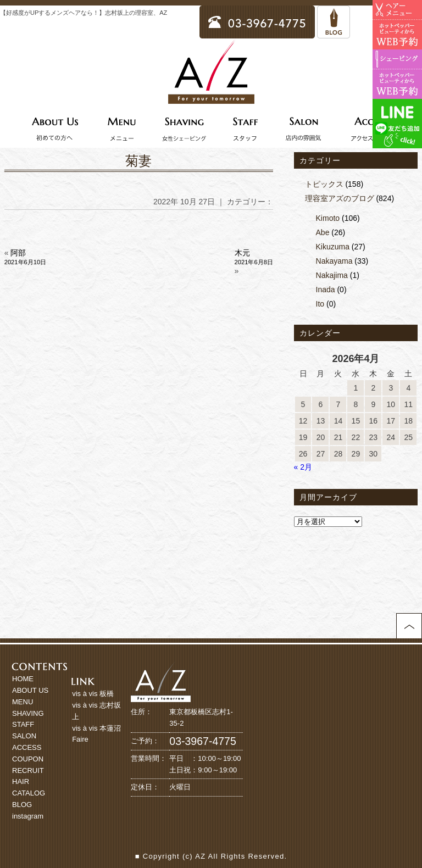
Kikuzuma (333, 247)
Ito (320, 304)
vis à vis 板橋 (93, 694)
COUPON (28, 759)
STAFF (23, 724)
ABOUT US (30, 690)
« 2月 (303, 467)
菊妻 (138, 161)
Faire (80, 739)
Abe (323, 232)
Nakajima (332, 275)
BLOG (22, 805)
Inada (326, 290)
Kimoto (328, 218)
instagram (28, 816)
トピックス (324, 184)
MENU (23, 702)
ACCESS (27, 747)
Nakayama (334, 261)
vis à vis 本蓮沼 (96, 728)
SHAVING (28, 713)
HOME (23, 679)
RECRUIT (28, 770)
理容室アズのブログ (340, 198)
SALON (24, 736)
